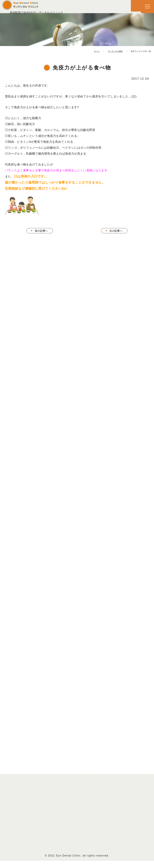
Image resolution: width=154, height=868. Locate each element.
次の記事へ (116, 232)
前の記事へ (41, 232)
